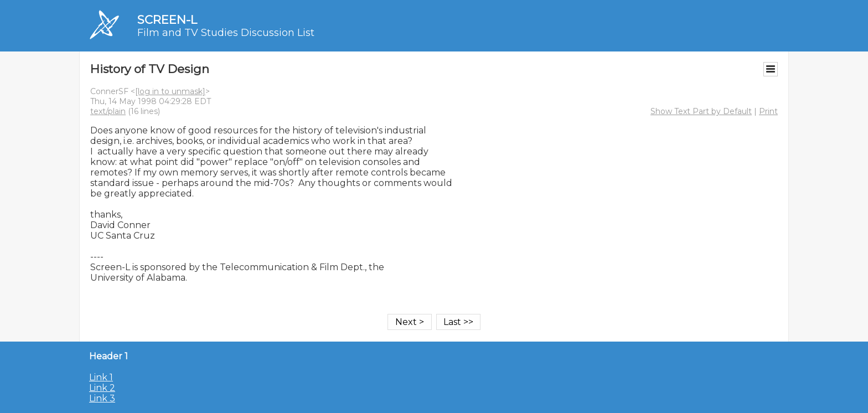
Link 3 (102, 398)
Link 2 (102, 388)
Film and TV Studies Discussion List (226, 33)
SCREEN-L (167, 20)
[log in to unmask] (170, 91)
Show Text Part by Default (701, 111)
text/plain (108, 111)
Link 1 (101, 377)
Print (768, 111)
